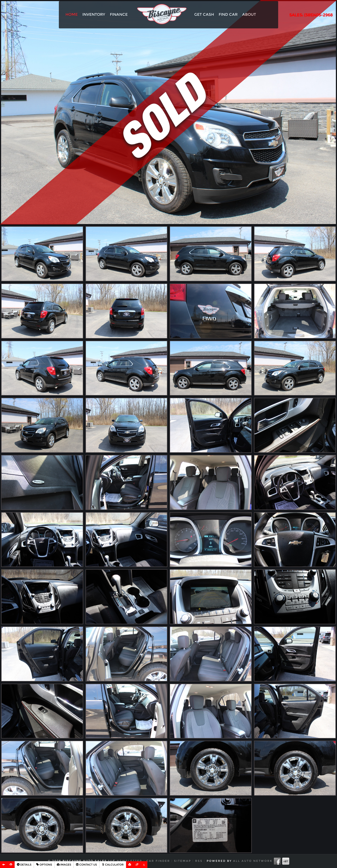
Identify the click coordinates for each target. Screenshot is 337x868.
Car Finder (158, 861)
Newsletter (130, 861)
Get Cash (204, 14)
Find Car (228, 14)
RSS (199, 861)
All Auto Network (253, 861)
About (249, 14)
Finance (119, 14)
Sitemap (183, 861)
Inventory (94, 14)
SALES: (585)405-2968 (311, 15)
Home (72, 14)
